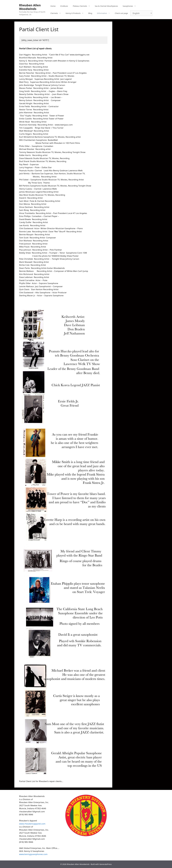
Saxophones (130, 6)
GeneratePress (106, 864)
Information (105, 13)
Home (53, 6)
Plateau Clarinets (83, 6)
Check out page (121, 13)
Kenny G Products (76, 13)
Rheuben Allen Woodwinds (30, 7)
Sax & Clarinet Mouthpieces (106, 6)
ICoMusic (64, 6)
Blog (90, 13)
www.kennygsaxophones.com (33, 854)
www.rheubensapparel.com (32, 824)
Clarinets (57, 13)
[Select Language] (141, 13)
